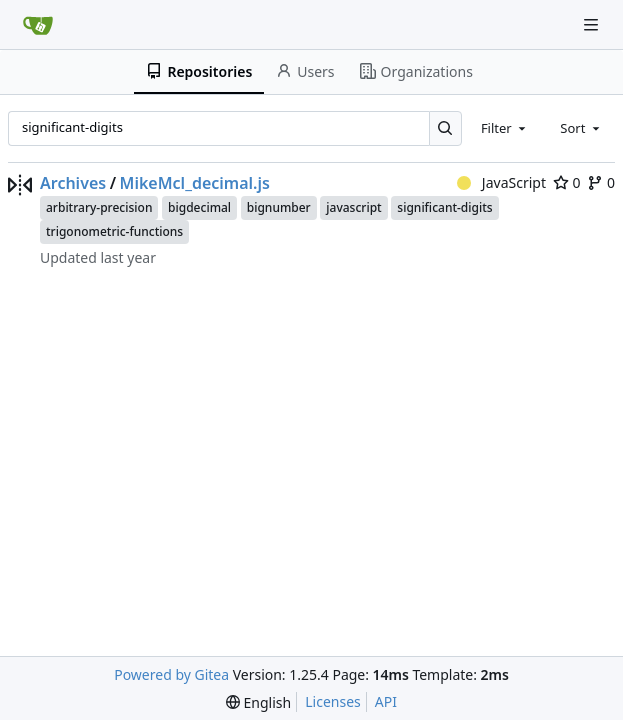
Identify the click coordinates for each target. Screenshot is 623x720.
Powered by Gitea (171, 674)
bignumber (279, 207)
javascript (353, 207)
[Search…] (445, 128)
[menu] (258, 702)
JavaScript (501, 182)
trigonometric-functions (114, 231)
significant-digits (444, 207)
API (386, 701)
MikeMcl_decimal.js (195, 183)
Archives (73, 183)
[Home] (38, 25)
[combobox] (505, 128)
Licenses (333, 701)
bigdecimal (199, 207)
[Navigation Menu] (593, 24)
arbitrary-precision (99, 207)
